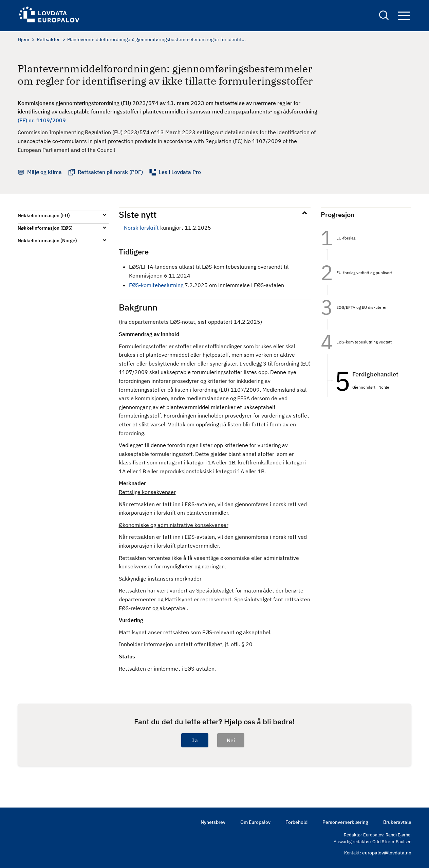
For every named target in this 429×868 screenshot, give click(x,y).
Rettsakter (48, 39)
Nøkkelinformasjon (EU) (44, 215)
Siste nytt (138, 214)
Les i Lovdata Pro (180, 172)
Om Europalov (255, 822)
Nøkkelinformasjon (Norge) (47, 241)
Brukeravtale (397, 822)
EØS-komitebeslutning (156, 285)
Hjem (23, 39)
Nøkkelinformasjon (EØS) (45, 228)
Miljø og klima (44, 172)
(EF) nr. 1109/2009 (42, 120)
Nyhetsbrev (213, 822)
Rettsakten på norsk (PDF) (110, 172)
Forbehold (296, 822)
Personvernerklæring (345, 822)
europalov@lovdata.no (387, 853)
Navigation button (404, 16)
